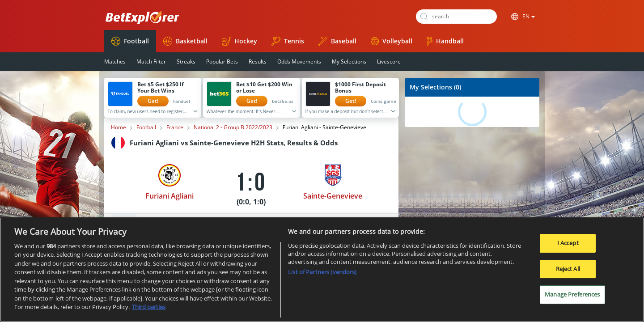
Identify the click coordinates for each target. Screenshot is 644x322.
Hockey (239, 41)
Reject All (568, 269)
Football (130, 41)
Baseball (337, 41)
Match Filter (151, 61)
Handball (445, 41)
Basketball (185, 41)
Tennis (288, 41)
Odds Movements (299, 61)
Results (258, 61)
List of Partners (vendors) (322, 272)
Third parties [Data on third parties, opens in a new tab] (149, 308)
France (175, 127)
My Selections (349, 61)
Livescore (389, 61)
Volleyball (392, 41)
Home (119, 127)
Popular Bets (222, 61)
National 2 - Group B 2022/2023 (233, 127)
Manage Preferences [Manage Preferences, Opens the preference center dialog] (572, 295)
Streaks (186, 61)
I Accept (568, 243)
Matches (115, 61)
